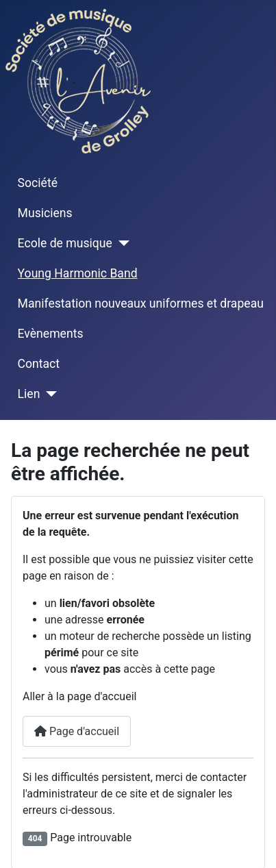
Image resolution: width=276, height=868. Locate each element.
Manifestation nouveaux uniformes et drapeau (141, 303)
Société (38, 183)
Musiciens (45, 213)
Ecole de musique (65, 243)
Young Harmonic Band (78, 273)
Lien (29, 394)
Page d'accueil (77, 731)
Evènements (51, 334)
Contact (39, 364)
